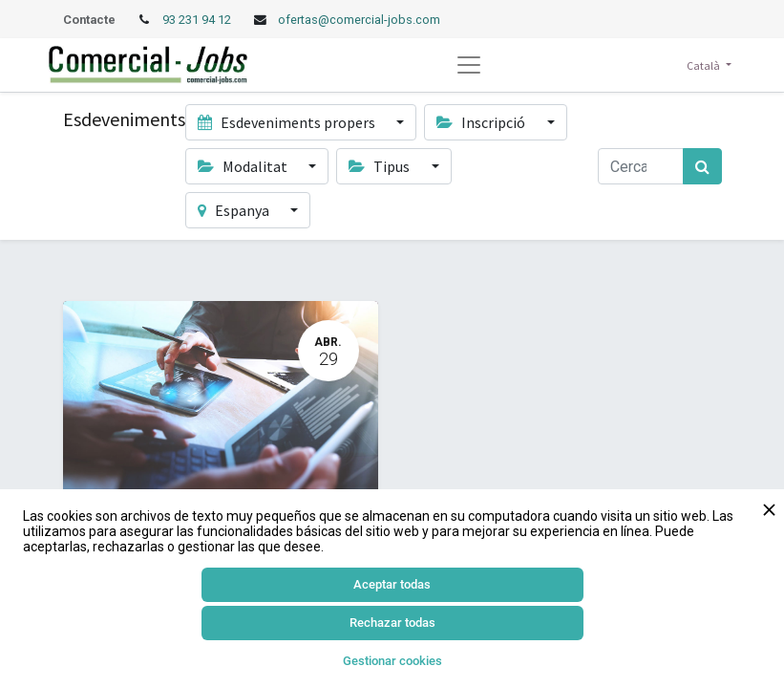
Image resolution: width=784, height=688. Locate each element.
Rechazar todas (392, 623)
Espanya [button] (235, 210)
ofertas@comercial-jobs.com (359, 20)
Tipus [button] (381, 166)
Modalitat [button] (244, 166)
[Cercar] (702, 166)
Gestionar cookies (392, 661)
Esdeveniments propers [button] (288, 122)
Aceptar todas (392, 584)
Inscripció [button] (482, 122)
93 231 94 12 (198, 20)
